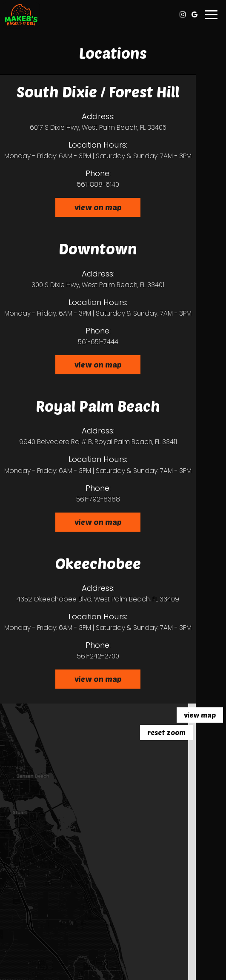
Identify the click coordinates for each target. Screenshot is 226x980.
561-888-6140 (98, 184)
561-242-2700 (98, 656)
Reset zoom (166, 732)
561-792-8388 (98, 499)
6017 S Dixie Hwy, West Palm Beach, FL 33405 (98, 127)
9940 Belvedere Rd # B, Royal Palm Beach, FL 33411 (98, 442)
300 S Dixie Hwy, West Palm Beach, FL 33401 (98, 285)
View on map (89, 209)
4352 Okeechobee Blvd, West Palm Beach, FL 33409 (98, 599)
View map (200, 715)
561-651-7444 (98, 342)
